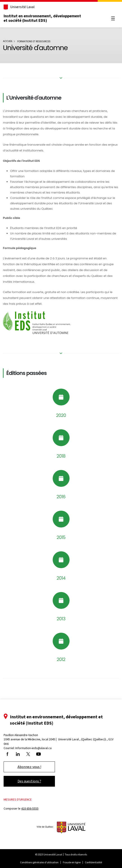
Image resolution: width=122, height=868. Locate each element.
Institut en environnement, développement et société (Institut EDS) (42, 18)
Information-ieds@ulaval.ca (33, 748)
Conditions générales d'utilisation (39, 862)
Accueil (8, 41)
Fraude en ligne (72, 862)
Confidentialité (93, 862)
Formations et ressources (34, 41)
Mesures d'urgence (18, 800)
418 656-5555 (30, 809)
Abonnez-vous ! (29, 767)
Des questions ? (29, 781)
